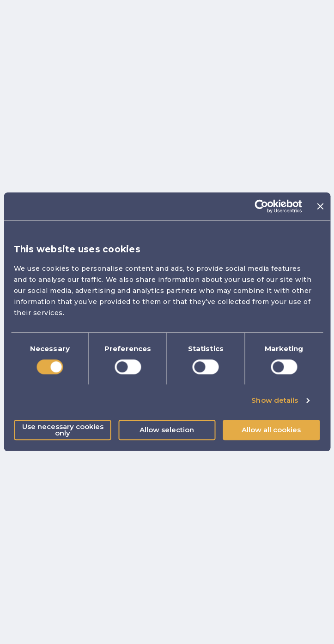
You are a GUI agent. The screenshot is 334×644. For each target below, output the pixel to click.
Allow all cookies (271, 430)
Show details (275, 400)
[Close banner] (320, 206)
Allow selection (167, 430)
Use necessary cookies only (63, 430)
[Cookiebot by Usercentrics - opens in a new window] (262, 206)
